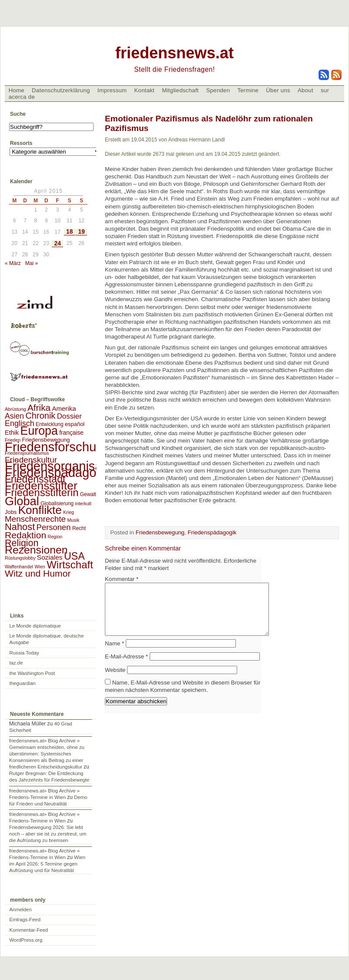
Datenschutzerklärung (61, 90)
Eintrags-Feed (25, 920)
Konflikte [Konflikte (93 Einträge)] (40, 510)
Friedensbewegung (160, 532)
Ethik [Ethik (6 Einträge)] (12, 433)
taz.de (16, 663)
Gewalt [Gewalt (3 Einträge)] (88, 494)
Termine (248, 90)
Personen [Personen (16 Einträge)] (54, 527)
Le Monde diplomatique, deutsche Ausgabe (47, 639)
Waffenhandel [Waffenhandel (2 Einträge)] (19, 567)
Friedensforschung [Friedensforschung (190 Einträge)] (58, 447)
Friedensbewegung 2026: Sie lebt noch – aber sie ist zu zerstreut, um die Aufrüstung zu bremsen (48, 834)
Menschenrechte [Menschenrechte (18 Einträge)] (35, 519)
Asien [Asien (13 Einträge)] (14, 416)
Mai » (32, 263)
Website (115, 680)
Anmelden (21, 910)
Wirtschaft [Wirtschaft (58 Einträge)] (70, 565)
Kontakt (144, 90)
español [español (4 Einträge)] (75, 424)
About (305, 90)
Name (114, 654)
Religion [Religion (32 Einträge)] (22, 543)
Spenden (218, 90)
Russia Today (24, 653)
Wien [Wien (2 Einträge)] (40, 567)
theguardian (23, 683)
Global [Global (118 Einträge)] (22, 501)
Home (17, 90)
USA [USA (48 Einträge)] (74, 556)
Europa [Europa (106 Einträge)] (39, 431)
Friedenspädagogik (212, 532)
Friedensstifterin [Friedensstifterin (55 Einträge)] (42, 492)
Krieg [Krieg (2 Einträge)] (69, 512)
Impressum (112, 90)
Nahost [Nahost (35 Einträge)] (20, 527)
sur (325, 90)
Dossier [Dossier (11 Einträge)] (69, 416)
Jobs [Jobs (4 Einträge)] (11, 512)
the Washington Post (32, 673)
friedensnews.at (174, 53)
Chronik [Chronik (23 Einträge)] (40, 416)
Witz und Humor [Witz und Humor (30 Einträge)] (38, 573)
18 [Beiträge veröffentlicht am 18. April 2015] (69, 232)
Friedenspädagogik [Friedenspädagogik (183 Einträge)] (59, 473)
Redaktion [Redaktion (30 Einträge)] (25, 535)
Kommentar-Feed (29, 930)
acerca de (22, 97)
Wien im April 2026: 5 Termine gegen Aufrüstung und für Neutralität (47, 864)
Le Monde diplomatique (35, 626)
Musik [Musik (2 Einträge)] (73, 520)
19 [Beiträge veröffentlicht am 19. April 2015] (82, 232)
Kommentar (122, 579)
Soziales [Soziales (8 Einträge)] (50, 557)
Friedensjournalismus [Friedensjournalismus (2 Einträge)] (27, 453)
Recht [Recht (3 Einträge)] (79, 528)
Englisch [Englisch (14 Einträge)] (20, 423)
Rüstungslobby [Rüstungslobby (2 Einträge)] (20, 558)
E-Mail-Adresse (126, 667)
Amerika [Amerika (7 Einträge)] (64, 408)
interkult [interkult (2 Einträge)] (83, 503)
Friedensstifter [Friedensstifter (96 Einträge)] (41, 486)
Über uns (278, 90)
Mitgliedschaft (180, 90)
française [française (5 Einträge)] (71, 433)
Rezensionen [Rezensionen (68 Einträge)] (36, 550)
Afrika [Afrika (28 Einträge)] (39, 408)
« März (13, 263)
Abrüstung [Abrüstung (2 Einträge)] (15, 409)
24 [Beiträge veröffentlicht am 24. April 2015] (58, 243)
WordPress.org (26, 940)
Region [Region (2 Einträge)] (55, 537)
